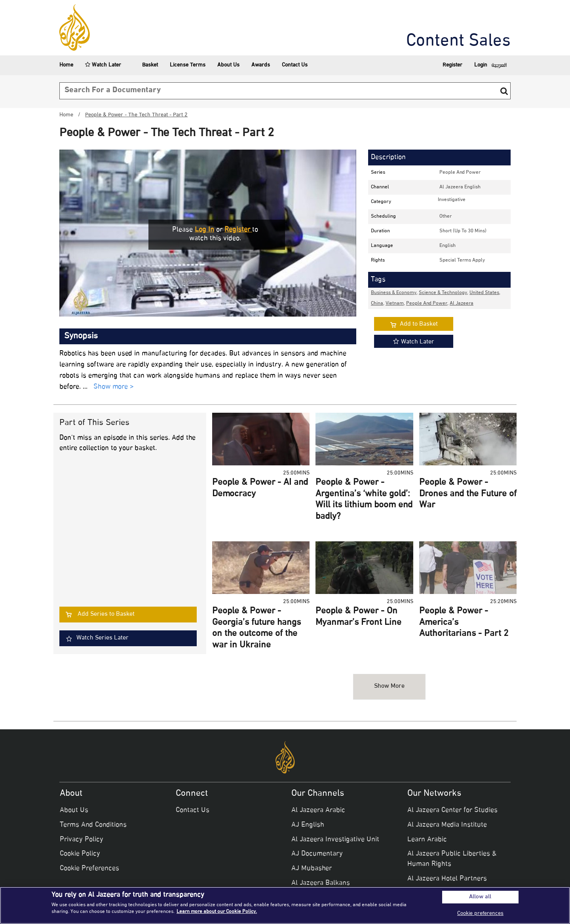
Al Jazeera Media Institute (447, 825)
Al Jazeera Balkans (321, 883)
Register (452, 65)
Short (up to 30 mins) (463, 231)
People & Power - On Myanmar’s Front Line (358, 617)
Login (481, 65)
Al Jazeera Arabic (318, 810)
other (446, 216)
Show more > (114, 387)
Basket (145, 65)
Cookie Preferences (89, 869)
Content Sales (458, 42)
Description (388, 157)
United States (484, 293)
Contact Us (295, 65)
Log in (204, 230)
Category (381, 202)
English (447, 246)
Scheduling (383, 216)
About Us (228, 65)
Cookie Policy (80, 854)
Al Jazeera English (460, 187)
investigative (452, 200)
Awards (261, 65)
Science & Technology (443, 293)
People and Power (460, 173)
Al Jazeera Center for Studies (452, 810)
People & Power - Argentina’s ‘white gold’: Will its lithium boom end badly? (364, 500)
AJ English (308, 825)
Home (66, 65)
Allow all (480, 897)
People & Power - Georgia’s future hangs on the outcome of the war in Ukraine (256, 628)
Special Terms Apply (462, 260)
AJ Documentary (317, 854)
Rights (378, 260)
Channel (380, 187)
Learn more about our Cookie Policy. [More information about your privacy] (217, 912)
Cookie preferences (480, 914)
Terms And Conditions (93, 825)
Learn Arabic (427, 840)
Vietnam (395, 304)
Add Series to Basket (106, 614)
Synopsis (81, 336)
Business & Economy (394, 293)
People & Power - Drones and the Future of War (468, 494)
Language (382, 246)
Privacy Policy (82, 840)
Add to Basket (419, 324)
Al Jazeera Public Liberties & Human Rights (452, 859)
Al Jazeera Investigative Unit (335, 840)
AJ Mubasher (312, 869)
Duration (380, 231)
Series (378, 173)
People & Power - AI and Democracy (260, 489)
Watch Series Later (103, 638)
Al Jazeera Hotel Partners (447, 879)
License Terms (188, 65)
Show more (389, 686)
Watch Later (103, 65)
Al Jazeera (462, 304)
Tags (378, 280)
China (377, 304)
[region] (285, 905)
